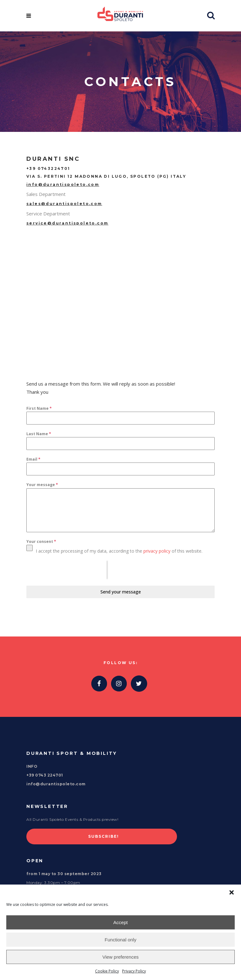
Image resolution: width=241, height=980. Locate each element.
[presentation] (67, 570)
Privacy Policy (134, 971)
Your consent (41, 541)
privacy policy (157, 551)
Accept (120, 922)
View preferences (120, 957)
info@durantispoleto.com (63, 184)
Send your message (121, 592)
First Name (39, 408)
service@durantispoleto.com (67, 223)
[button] (232, 892)
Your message (42, 485)
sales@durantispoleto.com (64, 204)
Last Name (39, 434)
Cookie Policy (107, 971)
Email (33, 459)
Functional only (121, 940)
